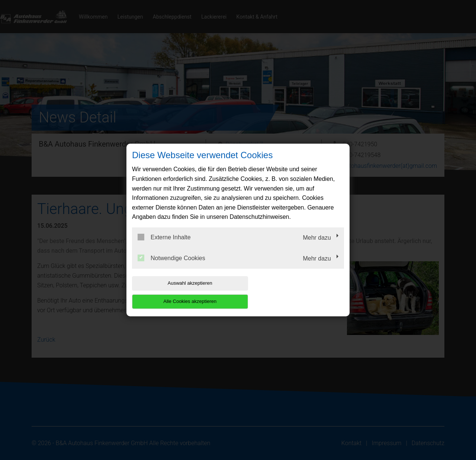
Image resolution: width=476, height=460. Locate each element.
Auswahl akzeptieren (180, 292)
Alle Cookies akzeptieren (296, 292)
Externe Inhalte (164, 246)
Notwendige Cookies (171, 267)
